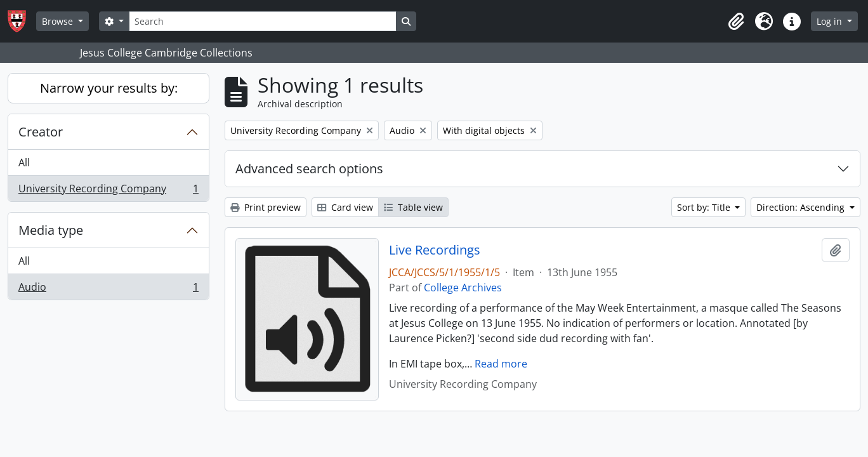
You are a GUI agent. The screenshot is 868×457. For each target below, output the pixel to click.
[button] (736, 22)
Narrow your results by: (109, 88)
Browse (59, 21)
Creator (41, 132)
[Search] (263, 21)
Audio (108, 289)
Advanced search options (309, 169)
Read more (501, 364)
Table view (413, 207)
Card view (345, 207)
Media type (51, 230)
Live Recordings (435, 250)
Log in (831, 21)
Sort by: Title (705, 207)
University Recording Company (108, 191)
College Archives (463, 288)
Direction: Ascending (802, 207)
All (24, 162)
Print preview (266, 207)
